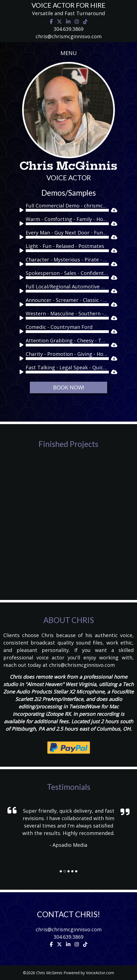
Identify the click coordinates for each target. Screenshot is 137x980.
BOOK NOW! (69, 387)
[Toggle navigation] (69, 53)
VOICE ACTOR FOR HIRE (68, 5)
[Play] (22, 211)
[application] (64, 210)
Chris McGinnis (68, 166)
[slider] (67, 210)
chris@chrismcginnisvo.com (69, 36)
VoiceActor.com (100, 973)
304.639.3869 (68, 29)
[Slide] (61, 871)
